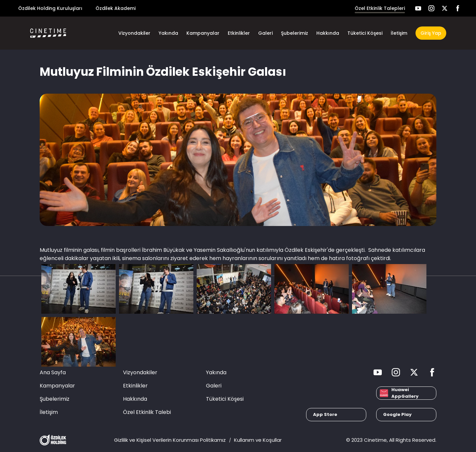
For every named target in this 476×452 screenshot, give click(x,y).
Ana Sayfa (53, 372)
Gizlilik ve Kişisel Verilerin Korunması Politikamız (170, 440)
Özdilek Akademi (116, 8)
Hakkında (328, 33)
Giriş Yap (431, 33)
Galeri (265, 33)
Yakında (168, 33)
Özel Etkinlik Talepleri (380, 8)
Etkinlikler (239, 33)
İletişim (399, 33)
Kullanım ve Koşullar (258, 440)
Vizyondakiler (134, 33)
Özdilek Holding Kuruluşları (50, 8)
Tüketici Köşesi (365, 33)
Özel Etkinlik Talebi (147, 412)
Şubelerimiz (295, 33)
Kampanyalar (203, 33)
